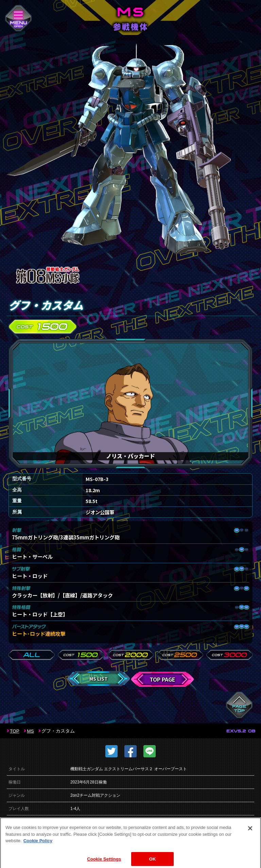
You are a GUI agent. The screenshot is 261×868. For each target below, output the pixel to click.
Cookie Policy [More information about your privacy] (38, 847)
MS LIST (99, 679)
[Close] (250, 834)
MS (30, 731)
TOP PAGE (162, 679)
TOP (15, 731)
